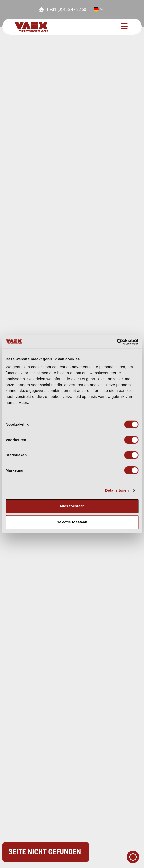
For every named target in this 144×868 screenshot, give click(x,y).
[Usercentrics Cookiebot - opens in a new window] (117, 342)
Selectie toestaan (72, 522)
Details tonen (117, 490)
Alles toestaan (72, 506)
